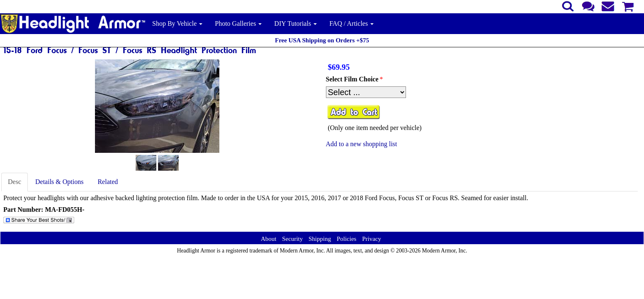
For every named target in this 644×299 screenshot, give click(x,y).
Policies (347, 239)
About (269, 239)
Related (108, 182)
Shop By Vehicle (177, 23)
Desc (15, 182)
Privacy (372, 239)
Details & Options (59, 182)
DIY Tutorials (295, 23)
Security (292, 239)
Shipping (320, 239)
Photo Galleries (238, 23)
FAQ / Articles (351, 23)
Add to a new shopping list (362, 144)
